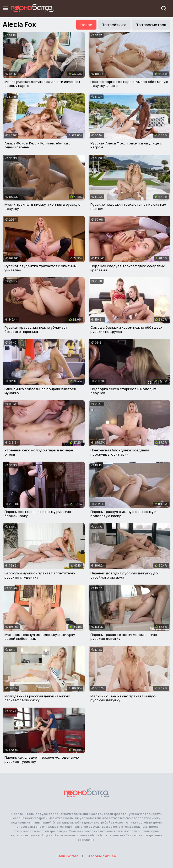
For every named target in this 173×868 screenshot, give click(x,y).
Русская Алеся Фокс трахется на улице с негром (126, 145)
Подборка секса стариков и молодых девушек (123, 391)
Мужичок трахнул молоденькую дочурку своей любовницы (40, 637)
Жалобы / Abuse (102, 856)
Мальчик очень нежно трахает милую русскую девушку (123, 698)
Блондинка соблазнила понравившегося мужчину (40, 391)
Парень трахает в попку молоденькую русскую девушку (124, 637)
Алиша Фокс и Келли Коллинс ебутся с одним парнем (38, 145)
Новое (86, 25)
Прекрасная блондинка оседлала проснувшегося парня (120, 452)
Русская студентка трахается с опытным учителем (40, 268)
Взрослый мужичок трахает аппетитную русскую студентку (40, 575)
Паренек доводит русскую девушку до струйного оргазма (124, 575)
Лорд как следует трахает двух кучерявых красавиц (128, 268)
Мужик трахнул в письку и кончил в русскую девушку (42, 206)
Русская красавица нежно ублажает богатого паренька (36, 329)
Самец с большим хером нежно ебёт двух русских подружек (126, 329)
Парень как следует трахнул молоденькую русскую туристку (42, 759)
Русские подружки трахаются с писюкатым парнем (128, 206)
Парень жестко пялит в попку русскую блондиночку (38, 514)
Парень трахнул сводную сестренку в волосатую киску (123, 514)
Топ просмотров (151, 25)
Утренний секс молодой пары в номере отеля (39, 452)
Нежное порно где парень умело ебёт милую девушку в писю (129, 84)
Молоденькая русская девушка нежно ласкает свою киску (37, 698)
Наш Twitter (68, 856)
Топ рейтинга (114, 25)
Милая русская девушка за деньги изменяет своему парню (42, 84)
